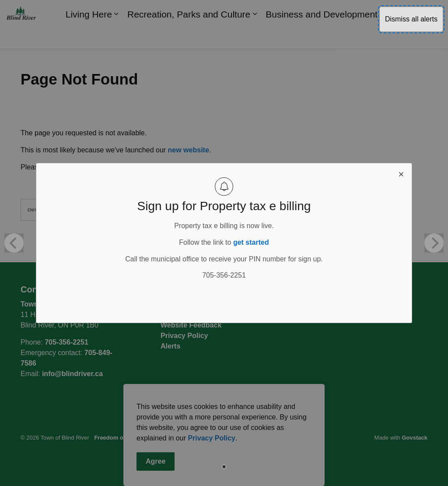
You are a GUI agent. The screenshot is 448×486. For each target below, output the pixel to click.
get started (251, 242)
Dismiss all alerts (411, 19)
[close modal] (401, 174)
